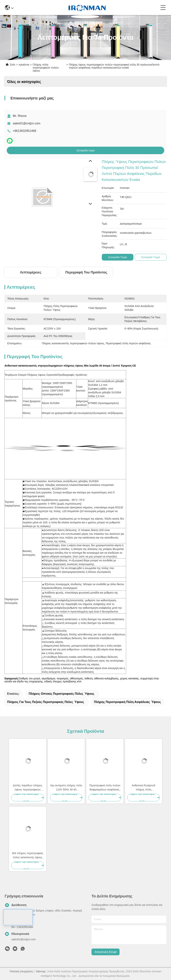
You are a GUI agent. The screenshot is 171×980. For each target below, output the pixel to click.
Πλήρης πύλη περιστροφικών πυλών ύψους (46, 68)
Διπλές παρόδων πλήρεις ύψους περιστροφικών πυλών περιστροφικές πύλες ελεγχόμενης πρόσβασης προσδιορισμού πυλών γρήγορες (28, 788)
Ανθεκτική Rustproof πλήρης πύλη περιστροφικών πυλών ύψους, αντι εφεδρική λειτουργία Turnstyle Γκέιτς (143, 788)
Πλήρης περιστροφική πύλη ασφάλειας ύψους (127, 702)
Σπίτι (12, 65)
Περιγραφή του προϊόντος (86, 272)
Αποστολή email (106, 952)
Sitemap (41, 971)
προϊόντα (24, 65)
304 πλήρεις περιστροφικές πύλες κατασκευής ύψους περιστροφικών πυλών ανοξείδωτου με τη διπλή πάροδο (28, 856)
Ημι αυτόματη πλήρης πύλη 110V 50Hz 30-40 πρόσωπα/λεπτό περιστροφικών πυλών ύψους (66, 788)
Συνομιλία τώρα (86, 150)
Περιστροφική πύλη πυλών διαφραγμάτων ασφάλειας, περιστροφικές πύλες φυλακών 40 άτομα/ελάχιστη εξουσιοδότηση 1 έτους (105, 788)
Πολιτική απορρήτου (21, 971)
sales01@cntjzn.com (27, 123)
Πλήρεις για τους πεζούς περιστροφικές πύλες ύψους (46, 702)
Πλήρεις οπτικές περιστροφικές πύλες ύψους (61, 694)
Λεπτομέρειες (31, 272)
